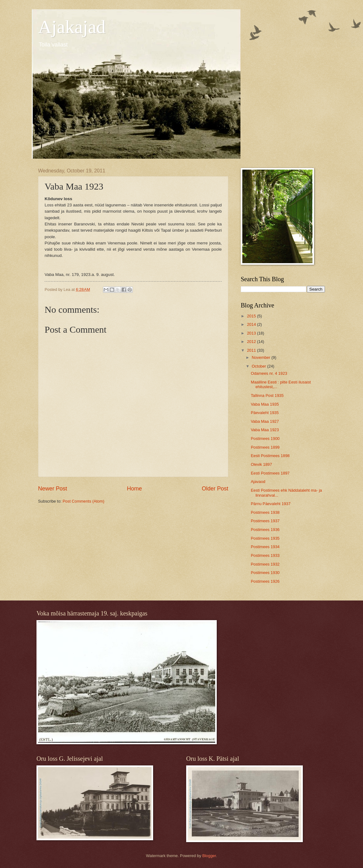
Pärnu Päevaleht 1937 (271, 504)
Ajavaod (258, 482)
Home (134, 489)
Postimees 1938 (265, 512)
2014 (252, 324)
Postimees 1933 (265, 555)
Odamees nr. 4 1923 (269, 373)
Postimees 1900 (265, 439)
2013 (252, 333)
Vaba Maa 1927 (265, 421)
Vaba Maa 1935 (265, 404)
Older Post (215, 489)
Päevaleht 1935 (265, 413)
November (261, 357)
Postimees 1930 (265, 573)
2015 (252, 316)
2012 (252, 342)
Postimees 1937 (265, 521)
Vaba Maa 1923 (265, 430)
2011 (252, 350)
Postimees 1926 (265, 581)
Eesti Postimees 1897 (270, 473)
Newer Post (53, 489)
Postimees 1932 (265, 564)
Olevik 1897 (261, 464)
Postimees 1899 (265, 447)
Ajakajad (72, 27)
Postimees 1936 (265, 530)
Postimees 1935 (265, 538)
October (259, 366)
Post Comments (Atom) (84, 501)
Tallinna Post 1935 (267, 395)
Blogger (209, 856)
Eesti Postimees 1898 (270, 456)
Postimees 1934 (265, 547)
